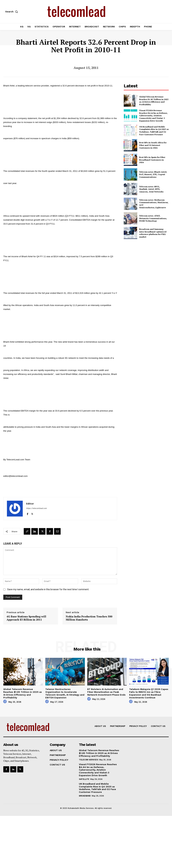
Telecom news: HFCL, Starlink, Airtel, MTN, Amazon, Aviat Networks (151, 189)
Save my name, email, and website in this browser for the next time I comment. (48, 589)
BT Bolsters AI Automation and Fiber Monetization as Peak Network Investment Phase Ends (106, 692)
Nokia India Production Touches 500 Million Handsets (89, 618)
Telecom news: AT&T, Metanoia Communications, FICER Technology (153, 218)
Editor (30, 503)
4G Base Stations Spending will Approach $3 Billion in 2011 (26, 618)
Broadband (85, 796)
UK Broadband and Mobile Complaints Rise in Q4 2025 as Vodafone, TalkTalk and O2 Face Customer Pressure (154, 131)
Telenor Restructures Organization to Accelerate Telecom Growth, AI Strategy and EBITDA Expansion (65, 693)
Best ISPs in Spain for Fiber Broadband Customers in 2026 (152, 160)
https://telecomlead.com (36, 508)
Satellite (84, 779)
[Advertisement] (148, 266)
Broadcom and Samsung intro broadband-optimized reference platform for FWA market (153, 233)
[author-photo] (5, 702)
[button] (12, 12)
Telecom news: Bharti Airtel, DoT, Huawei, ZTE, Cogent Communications (153, 174)
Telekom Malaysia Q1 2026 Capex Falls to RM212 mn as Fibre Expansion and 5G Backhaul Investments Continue (149, 693)
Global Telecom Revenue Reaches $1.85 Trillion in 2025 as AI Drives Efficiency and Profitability (154, 101)
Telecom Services (88, 760)
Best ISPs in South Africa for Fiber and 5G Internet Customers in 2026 (153, 145)
